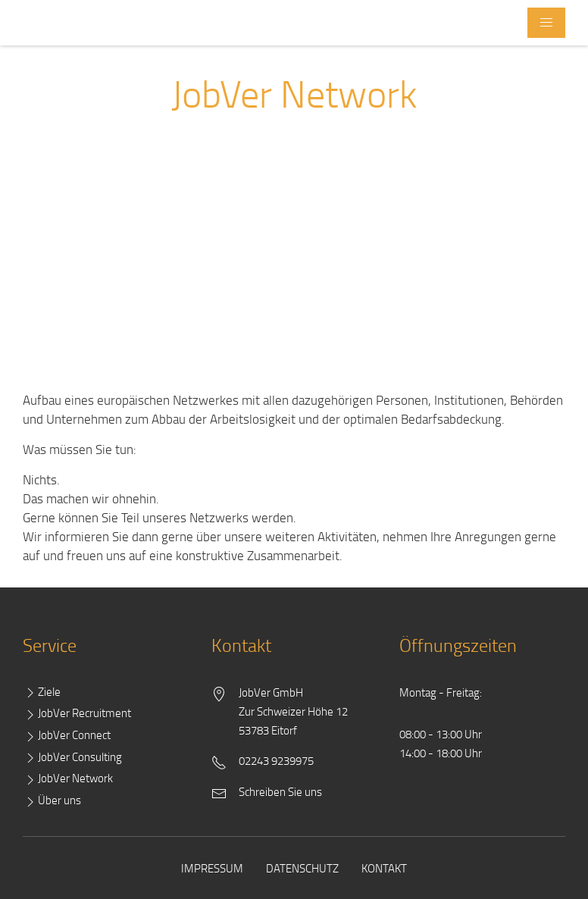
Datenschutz (302, 868)
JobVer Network (68, 779)
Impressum (212, 868)
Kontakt (384, 868)
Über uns (52, 801)
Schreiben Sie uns (280, 791)
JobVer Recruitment (77, 714)
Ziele (42, 692)
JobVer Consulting (72, 758)
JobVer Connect (67, 736)
